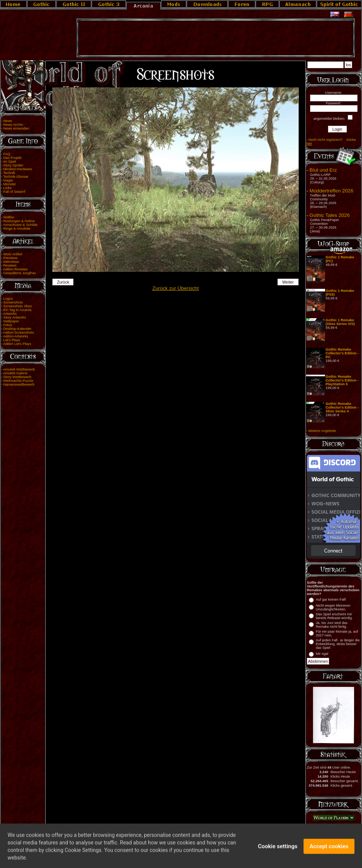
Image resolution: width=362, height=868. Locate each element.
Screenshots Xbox (18, 306)
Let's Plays (12, 340)
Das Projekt (12, 158)
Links (8, 188)
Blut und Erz (323, 170)
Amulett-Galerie (15, 373)
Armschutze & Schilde (20, 225)
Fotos (8, 325)
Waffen (9, 217)
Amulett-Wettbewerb (19, 369)
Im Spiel (10, 162)
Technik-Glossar (16, 177)
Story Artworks (15, 317)
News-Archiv (13, 125)
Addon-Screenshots (18, 333)
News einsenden (16, 128)
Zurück (63, 282)
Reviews (10, 265)
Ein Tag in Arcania (18, 310)
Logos (8, 299)
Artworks (10, 314)
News (8, 121)
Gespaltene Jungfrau (20, 273)
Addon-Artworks (15, 336)
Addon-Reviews (15, 269)
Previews (11, 258)
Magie (8, 180)
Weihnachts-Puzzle (18, 381)
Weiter (288, 282)
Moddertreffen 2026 (331, 191)
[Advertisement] (216, 38)
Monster (10, 184)
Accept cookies (329, 854)
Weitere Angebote (322, 431)
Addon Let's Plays (17, 344)
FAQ (7, 154)
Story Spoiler (13, 165)
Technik (9, 173)
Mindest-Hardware (18, 169)
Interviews (11, 262)
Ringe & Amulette (17, 229)
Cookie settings (278, 854)
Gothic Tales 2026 (330, 215)
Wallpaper (11, 321)
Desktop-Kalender (18, 329)
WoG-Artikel (13, 254)
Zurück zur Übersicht (176, 288)
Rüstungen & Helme (19, 221)
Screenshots (13, 302)
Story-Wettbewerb (17, 377)
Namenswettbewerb (19, 384)
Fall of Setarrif (14, 192)
